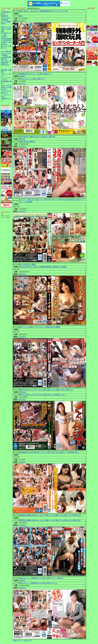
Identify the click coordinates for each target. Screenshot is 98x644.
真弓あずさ (23, 267)
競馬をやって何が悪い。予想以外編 (6, 29)
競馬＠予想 (4, 16)
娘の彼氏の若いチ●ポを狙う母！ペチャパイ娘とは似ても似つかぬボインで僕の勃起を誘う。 (50, 452)
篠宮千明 (22, 139)
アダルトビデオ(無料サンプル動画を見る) (6, 87)
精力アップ (4, 93)
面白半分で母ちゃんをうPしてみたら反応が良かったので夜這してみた (42, 395)
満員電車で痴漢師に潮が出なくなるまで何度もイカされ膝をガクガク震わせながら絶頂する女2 (50, 515)
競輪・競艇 (8, 70)
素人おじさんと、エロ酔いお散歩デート (32, 79)
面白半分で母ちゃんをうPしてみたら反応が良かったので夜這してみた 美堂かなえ (46, 390)
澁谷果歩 (22, 76)
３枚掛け (4, 37)
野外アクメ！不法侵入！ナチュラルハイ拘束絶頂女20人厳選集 (40, 327)
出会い (3, 97)
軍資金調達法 (5, 81)
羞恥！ (21, 16)
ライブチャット (6, 95)
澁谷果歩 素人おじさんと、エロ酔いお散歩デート (35, 74)
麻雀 (2, 72)
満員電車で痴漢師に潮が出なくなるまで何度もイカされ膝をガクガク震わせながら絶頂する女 (50, 520)
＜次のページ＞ (28, 640)
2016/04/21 (23, 21)
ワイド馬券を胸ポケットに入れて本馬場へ (6, 53)
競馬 (2, 70)
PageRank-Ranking (6, 38)
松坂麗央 (42, 267)
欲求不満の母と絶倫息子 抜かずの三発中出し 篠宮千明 (37, 137)
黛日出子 (22, 580)
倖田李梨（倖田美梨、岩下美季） (56, 267)
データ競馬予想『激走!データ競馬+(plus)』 (6, 42)
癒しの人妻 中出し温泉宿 (27, 264)
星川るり (30, 267)
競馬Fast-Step (5, 65)
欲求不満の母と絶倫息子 (27, 142)
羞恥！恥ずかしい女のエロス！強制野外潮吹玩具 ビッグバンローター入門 (44, 11)
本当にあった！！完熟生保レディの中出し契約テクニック (38, 583)
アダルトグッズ (6, 91)
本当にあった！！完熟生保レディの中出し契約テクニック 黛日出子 (41, 578)
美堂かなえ (23, 392)
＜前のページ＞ (18, 640)
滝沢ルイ (36, 267)
